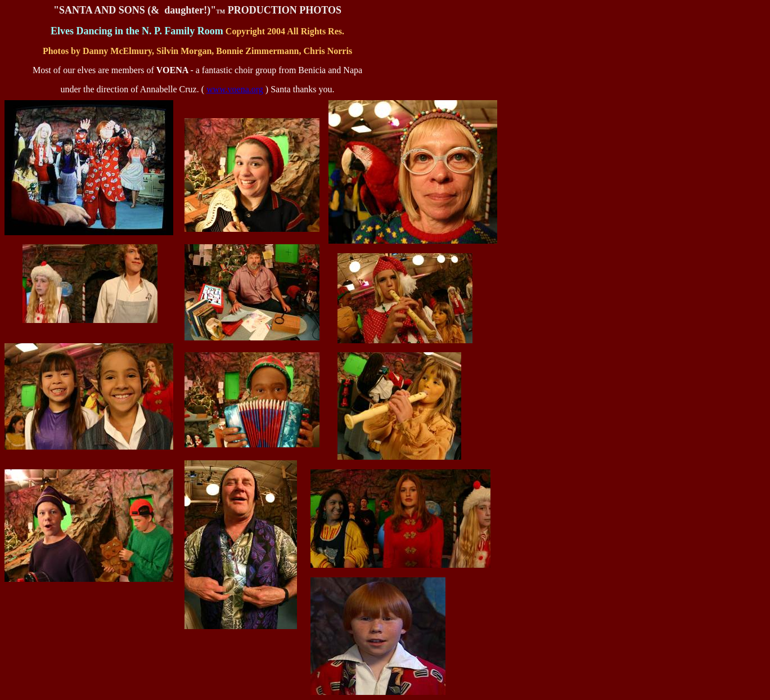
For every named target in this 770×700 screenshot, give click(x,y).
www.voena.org (235, 89)
